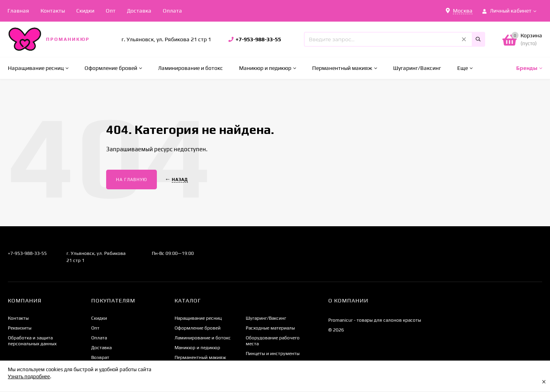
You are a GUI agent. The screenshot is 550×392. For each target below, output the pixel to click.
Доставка (139, 11)
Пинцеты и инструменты (273, 354)
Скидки (85, 11)
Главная (18, 11)
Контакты (53, 11)
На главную (132, 180)
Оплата (172, 11)
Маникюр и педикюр (197, 348)
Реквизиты (20, 328)
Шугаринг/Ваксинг (266, 318)
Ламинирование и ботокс (203, 338)
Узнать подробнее (29, 376)
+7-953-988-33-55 (258, 39)
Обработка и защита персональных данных (32, 341)
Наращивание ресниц (198, 318)
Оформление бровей (198, 328)
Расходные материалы (270, 328)
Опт (111, 11)
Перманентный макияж (200, 357)
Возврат (100, 357)
